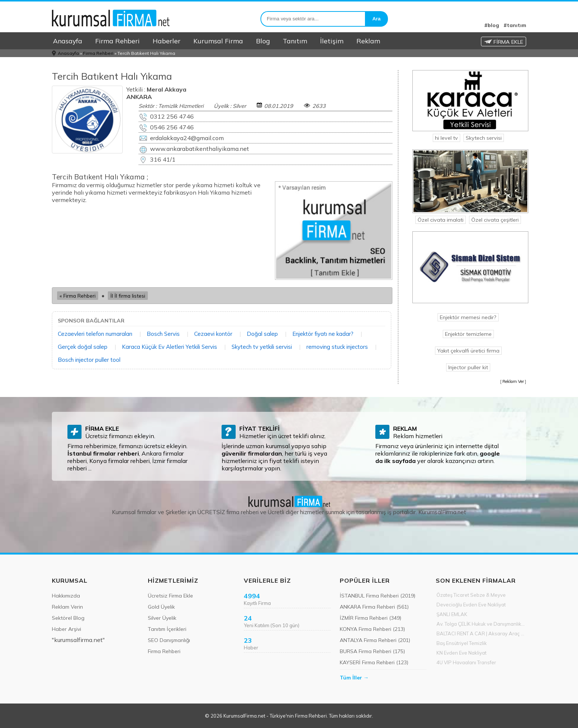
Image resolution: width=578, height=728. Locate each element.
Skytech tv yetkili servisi (262, 347)
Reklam (368, 41)
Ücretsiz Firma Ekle (170, 596)
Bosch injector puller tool (89, 360)
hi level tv (446, 138)
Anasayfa (68, 41)
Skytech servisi (484, 138)
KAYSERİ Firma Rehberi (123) (374, 662)
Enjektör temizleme (468, 334)
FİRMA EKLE (504, 42)
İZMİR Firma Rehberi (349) (371, 618)
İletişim (332, 41)
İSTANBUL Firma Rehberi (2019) (378, 596)
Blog (263, 41)
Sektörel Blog (68, 618)
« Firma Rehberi (78, 296)
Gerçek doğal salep (83, 347)
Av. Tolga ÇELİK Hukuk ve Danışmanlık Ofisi (481, 624)
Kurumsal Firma (218, 41)
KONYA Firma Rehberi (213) (372, 629)
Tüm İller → (354, 678)
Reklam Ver (513, 381)
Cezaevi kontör (213, 334)
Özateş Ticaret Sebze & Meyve (471, 595)
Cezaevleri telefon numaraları (95, 334)
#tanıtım (515, 25)
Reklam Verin (67, 607)
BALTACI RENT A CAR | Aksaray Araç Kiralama (481, 633)
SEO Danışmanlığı (169, 640)
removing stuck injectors (337, 347)
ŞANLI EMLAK (452, 614)
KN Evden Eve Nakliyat (461, 653)
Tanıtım (295, 41)
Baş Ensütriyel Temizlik (462, 643)
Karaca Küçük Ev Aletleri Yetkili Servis (170, 347)
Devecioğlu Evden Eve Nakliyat (471, 605)
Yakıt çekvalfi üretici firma (468, 351)
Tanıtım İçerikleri (167, 629)
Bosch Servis (163, 334)
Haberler (167, 41)
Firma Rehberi (117, 41)
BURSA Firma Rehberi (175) (372, 651)
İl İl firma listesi (128, 296)
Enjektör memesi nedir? (468, 317)
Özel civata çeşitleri (495, 220)
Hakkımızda (66, 596)
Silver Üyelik (162, 618)
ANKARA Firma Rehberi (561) (374, 607)
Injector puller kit (468, 367)
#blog (492, 25)
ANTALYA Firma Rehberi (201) (375, 640)
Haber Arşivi (67, 629)
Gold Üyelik (161, 607)
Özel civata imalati (441, 220)
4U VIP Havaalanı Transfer (466, 662)
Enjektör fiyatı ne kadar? (323, 334)
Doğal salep (262, 334)
